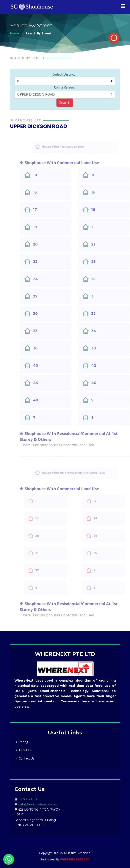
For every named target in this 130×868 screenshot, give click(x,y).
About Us (25, 750)
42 (103, 366)
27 (45, 296)
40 (45, 366)
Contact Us (27, 758)
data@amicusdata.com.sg (38, 804)
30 (45, 314)
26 (106, 518)
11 (102, 175)
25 (103, 279)
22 (44, 262)
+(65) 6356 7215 (29, 799)
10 (44, 175)
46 (103, 383)
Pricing (23, 742)
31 (48, 553)
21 (102, 244)
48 (45, 400)
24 (45, 279)
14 (48, 518)
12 (106, 501)
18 (102, 210)
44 (45, 383)
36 (45, 348)
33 (44, 331)
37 (48, 570)
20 (45, 244)
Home (15, 33)
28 (48, 536)
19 (44, 227)
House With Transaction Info (74, 147)
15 (102, 192)
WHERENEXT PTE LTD (75, 859)
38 (103, 348)
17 (44, 210)
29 (106, 536)
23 (103, 262)
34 (103, 331)
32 (103, 314)
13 (44, 192)
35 (106, 553)
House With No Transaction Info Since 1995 (83, 473)
